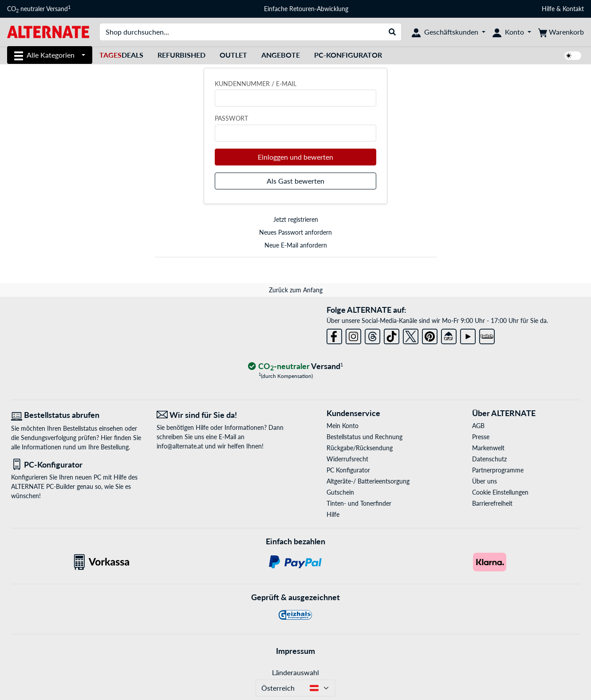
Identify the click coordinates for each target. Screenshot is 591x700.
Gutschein (340, 492)
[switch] (573, 56)
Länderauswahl (295, 672)
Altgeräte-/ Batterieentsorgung (368, 481)
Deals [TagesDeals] (121, 55)
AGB (478, 426)
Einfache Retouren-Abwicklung (306, 9)
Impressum (295, 651)
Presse (481, 437)
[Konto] (512, 32)
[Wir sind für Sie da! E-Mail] (223, 415)
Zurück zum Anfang (296, 290)
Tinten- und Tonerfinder (359, 503)
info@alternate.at (180, 446)
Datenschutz (489, 459)
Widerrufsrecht (347, 459)
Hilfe (548, 9)
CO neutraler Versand (39, 9)
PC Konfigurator (348, 470)
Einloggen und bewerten (295, 157)
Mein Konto (343, 426)
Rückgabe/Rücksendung (360, 448)
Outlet (233, 55)
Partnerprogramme (498, 470)
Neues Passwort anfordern (295, 232)
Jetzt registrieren (296, 219)
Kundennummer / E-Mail (256, 84)
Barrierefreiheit (492, 503)
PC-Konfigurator (348, 55)
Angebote (281, 55)
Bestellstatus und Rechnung (364, 437)
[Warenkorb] (561, 32)
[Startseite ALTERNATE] (48, 31)
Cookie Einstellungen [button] (500, 492)
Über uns (485, 481)
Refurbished (181, 55)
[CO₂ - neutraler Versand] (295, 367)
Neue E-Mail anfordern (296, 245)
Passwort (231, 118)
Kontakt (573, 9)
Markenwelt (488, 448)
